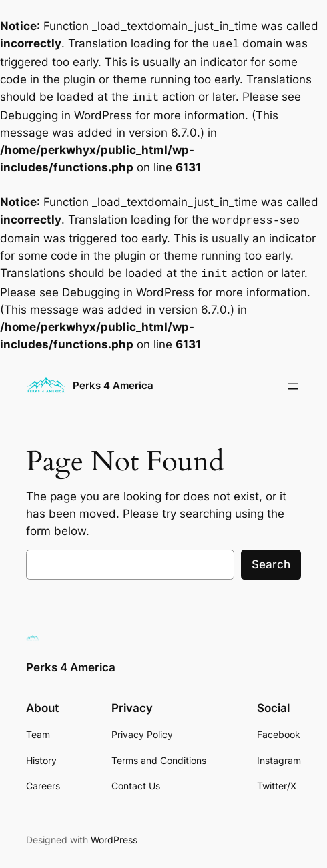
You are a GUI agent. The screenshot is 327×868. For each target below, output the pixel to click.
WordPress (114, 834)
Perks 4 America (113, 380)
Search (271, 559)
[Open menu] (293, 381)
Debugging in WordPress (66, 113)
